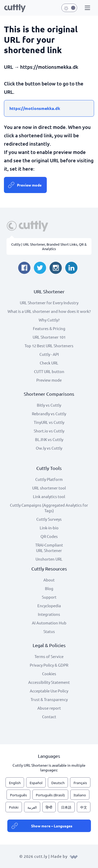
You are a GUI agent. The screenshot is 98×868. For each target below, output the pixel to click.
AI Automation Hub (49, 623)
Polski (14, 807)
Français (80, 783)
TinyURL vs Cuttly (49, 422)
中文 (84, 807)
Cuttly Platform (49, 479)
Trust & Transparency (49, 699)
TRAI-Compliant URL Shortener (49, 548)
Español (36, 783)
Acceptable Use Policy (49, 691)
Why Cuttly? (49, 320)
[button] (87, 8)
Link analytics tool (49, 496)
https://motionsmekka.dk (35, 108)
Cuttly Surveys (49, 519)
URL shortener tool (49, 488)
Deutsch (58, 783)
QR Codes (49, 536)
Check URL (49, 363)
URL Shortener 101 (49, 337)
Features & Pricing (49, 328)
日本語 (66, 807)
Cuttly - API (49, 354)
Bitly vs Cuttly (49, 405)
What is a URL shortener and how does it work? (49, 311)
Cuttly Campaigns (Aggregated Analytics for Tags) (49, 508)
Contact (49, 717)
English (15, 783)
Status (49, 631)
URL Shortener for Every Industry (49, 303)
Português (18, 795)
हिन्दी (49, 807)
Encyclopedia (49, 606)
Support (49, 597)
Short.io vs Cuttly (49, 431)
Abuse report (49, 708)
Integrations (49, 614)
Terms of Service (49, 656)
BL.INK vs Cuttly (49, 439)
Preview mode (29, 185)
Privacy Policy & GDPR (49, 665)
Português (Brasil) (50, 795)
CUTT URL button (49, 371)
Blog (49, 588)
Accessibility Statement (49, 682)
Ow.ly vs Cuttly (49, 448)
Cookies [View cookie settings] (49, 674)
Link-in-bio (49, 528)
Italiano (80, 795)
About (49, 580)
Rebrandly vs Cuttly (49, 414)
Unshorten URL (49, 559)
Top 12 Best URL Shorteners (49, 346)
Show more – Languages (52, 826)
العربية (32, 807)
